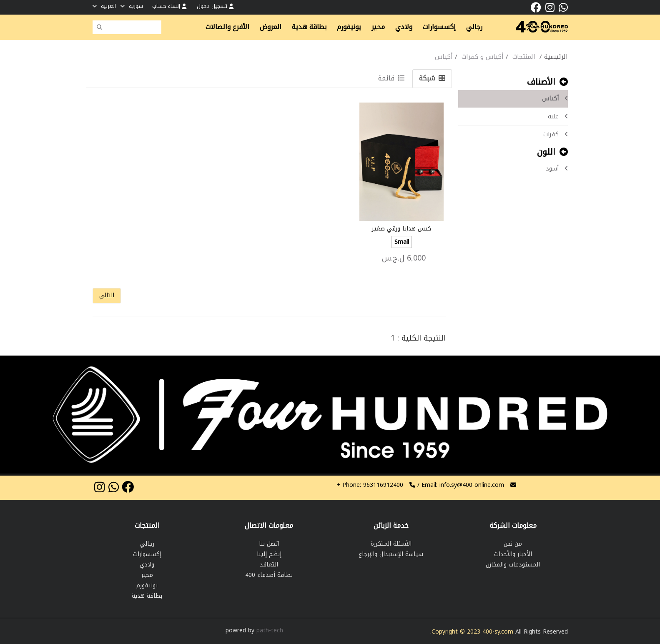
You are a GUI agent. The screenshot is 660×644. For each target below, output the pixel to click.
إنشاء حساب (169, 6)
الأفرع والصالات (227, 27)
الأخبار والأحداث (513, 554)
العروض (271, 27)
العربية (104, 6)
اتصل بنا (269, 544)
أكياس (555, 99)
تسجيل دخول (215, 6)
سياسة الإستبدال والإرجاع (391, 554)
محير (378, 27)
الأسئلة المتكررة (391, 544)
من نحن (513, 544)
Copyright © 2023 (457, 632)
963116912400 (370, 485)
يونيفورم (349, 27)
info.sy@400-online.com (472, 485)
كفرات (556, 134)
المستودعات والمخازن (513, 565)
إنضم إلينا (269, 554)
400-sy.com (498, 632)
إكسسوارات (439, 27)
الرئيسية (556, 57)
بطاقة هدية (309, 27)
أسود (557, 169)
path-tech (270, 630)
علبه (558, 117)
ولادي (404, 27)
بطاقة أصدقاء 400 (269, 575)
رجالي (474, 27)
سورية (132, 6)
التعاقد (269, 565)
